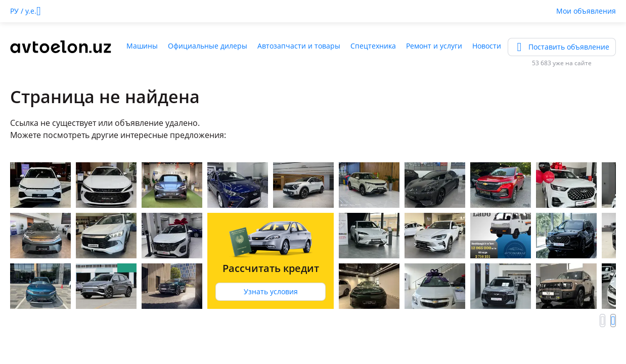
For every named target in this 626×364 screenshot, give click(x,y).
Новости (487, 46)
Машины (142, 46)
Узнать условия (271, 291)
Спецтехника (373, 46)
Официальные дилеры (208, 46)
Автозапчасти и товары (299, 46)
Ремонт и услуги (434, 46)
